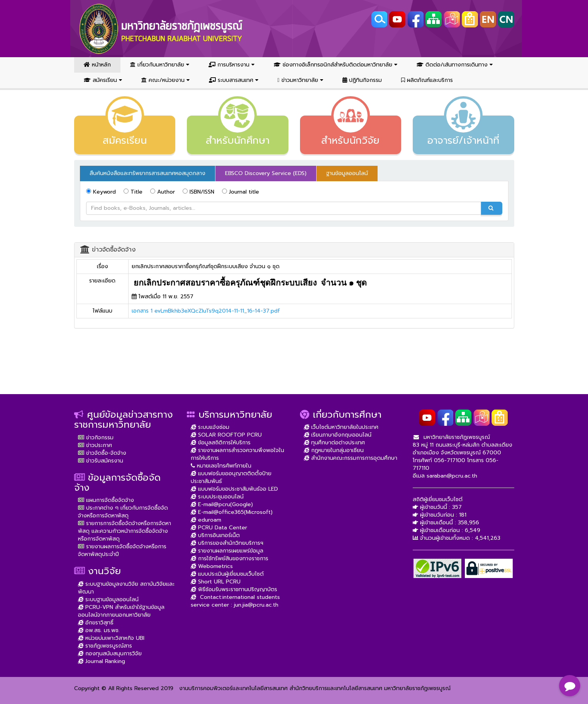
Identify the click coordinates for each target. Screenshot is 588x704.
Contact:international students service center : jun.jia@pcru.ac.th (235, 601)
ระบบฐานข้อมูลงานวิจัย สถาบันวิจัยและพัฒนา (126, 588)
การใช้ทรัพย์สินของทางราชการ (230, 559)
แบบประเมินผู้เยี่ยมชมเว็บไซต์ (227, 574)
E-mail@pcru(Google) (222, 504)
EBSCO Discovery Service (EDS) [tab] (266, 173)
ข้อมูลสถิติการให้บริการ (221, 443)
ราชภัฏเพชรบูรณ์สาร (105, 646)
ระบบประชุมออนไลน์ (217, 497)
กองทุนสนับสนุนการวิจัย (110, 654)
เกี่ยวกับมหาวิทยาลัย (160, 65)
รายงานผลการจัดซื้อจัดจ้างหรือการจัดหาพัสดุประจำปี (122, 550)
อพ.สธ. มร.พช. (99, 630)
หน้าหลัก (97, 65)
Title (133, 192)
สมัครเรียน (103, 80)
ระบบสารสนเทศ (234, 80)
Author (163, 192)
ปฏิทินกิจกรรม (362, 80)
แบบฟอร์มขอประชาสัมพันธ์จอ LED (234, 489)
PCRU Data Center (219, 528)
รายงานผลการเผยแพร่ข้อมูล (227, 551)
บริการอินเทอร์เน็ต (215, 535)
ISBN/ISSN (198, 192)
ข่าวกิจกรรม (96, 438)
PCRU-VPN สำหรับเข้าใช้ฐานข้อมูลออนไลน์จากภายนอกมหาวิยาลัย (121, 611)
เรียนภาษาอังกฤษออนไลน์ (338, 435)
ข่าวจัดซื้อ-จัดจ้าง (102, 453)
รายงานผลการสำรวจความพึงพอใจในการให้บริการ (237, 454)
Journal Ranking (102, 661)
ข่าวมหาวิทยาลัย (300, 80)
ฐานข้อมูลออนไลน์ (347, 173)
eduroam (206, 520)
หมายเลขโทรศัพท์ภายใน (221, 466)
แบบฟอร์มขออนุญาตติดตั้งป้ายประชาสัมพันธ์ (231, 477)
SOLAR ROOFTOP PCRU (226, 435)
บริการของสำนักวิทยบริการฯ (227, 543)
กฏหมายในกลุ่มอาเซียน (334, 450)
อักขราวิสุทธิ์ (96, 623)
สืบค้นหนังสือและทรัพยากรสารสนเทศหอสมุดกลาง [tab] (147, 173)
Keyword (101, 192)
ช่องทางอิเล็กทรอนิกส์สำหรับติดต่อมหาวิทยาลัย (336, 65)
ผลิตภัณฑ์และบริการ (427, 80)
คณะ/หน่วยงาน (165, 80)
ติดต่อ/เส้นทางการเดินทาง (455, 65)
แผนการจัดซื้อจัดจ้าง (106, 500)
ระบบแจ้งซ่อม (210, 427)
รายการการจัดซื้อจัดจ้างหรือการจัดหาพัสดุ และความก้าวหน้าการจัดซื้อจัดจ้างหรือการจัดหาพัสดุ (125, 531)
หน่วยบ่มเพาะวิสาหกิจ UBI (111, 638)
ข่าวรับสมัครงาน (101, 461)
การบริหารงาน (231, 65)
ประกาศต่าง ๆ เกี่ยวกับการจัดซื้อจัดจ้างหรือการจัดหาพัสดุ (123, 512)
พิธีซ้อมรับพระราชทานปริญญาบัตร (234, 589)
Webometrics (212, 566)
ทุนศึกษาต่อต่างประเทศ (334, 443)
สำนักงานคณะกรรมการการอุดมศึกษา (351, 458)
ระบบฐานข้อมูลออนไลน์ (108, 599)
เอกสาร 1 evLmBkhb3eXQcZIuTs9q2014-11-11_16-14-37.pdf (206, 311)
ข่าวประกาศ (95, 445)
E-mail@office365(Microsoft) (232, 512)
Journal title (241, 192)
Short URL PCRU (216, 582)
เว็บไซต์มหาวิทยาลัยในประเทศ (341, 427)
